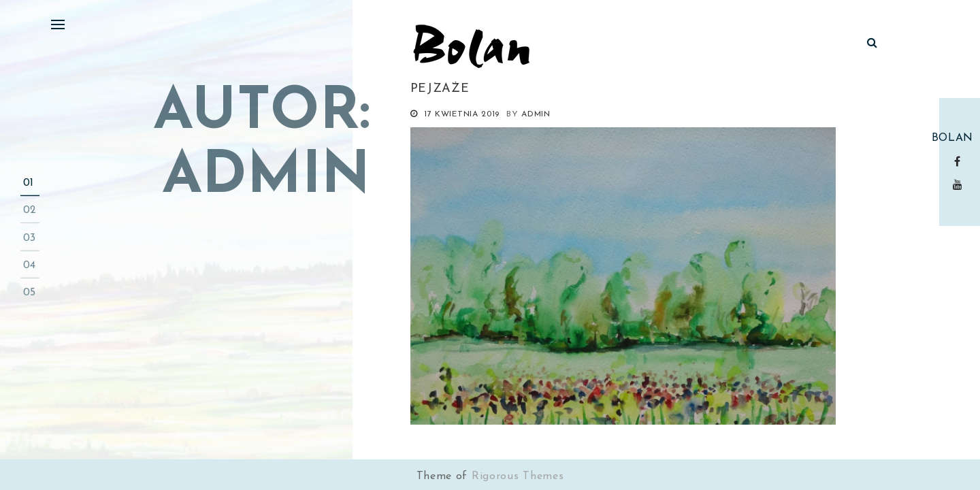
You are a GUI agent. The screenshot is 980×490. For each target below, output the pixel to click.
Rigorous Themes (518, 476)
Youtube (960, 184)
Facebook (960, 161)
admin (536, 114)
